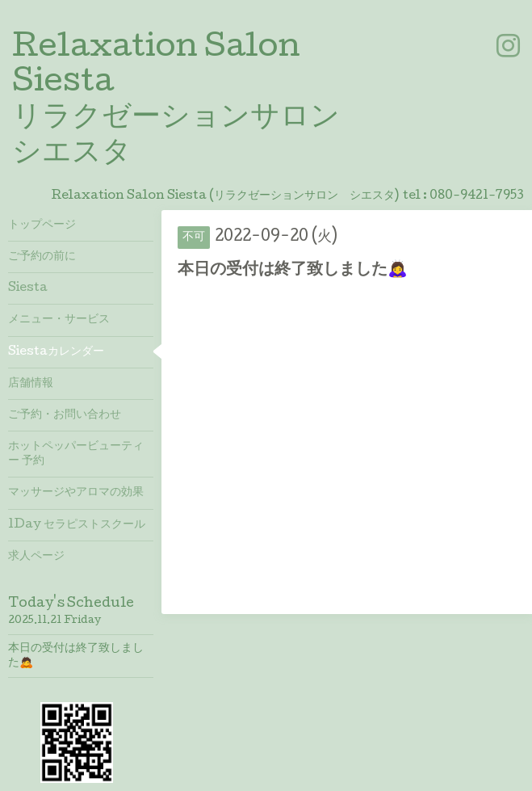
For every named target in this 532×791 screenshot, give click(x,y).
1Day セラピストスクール (77, 525)
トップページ (42, 225)
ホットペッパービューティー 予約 (76, 454)
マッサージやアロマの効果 (76, 493)
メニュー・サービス (59, 320)
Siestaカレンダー (56, 352)
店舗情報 (31, 384)
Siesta (28, 288)
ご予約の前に (42, 257)
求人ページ (36, 557)
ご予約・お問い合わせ (65, 415)
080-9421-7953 (477, 196)
